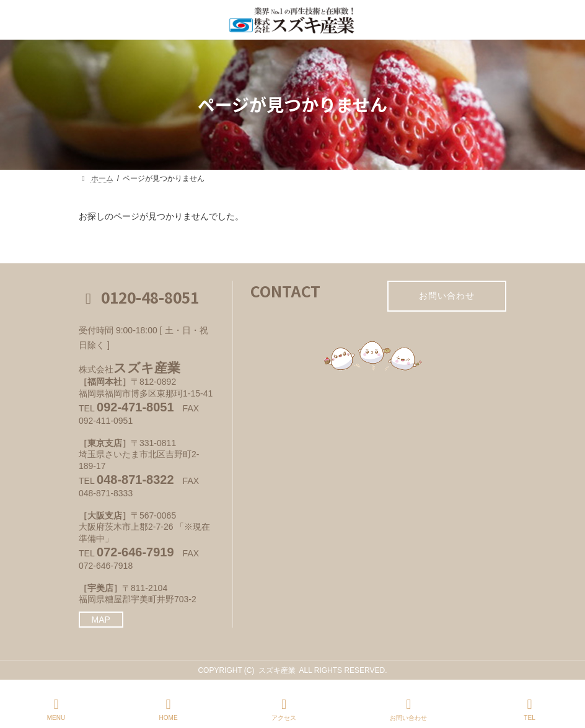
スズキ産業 (277, 670)
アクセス (284, 709)
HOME (169, 709)
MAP (101, 620)
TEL (530, 709)
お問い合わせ (447, 296)
